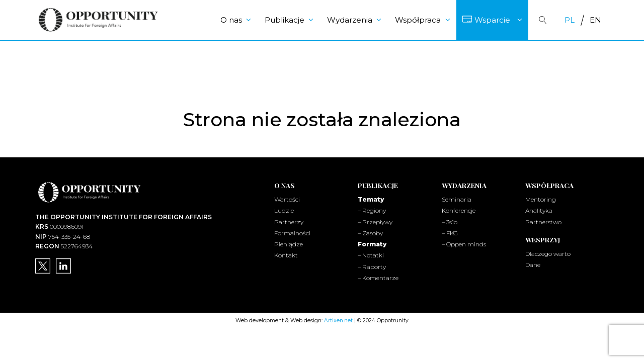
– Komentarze (378, 278)
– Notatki (371, 255)
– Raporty (372, 267)
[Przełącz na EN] (595, 20)
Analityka (539, 210)
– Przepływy (375, 222)
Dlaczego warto (548, 254)
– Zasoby (370, 233)
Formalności (292, 233)
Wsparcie (492, 20)
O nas (231, 20)
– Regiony (372, 210)
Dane (533, 265)
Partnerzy (289, 222)
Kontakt (286, 255)
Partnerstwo (543, 222)
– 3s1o (450, 222)
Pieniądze (289, 244)
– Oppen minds (464, 244)
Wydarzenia (350, 20)
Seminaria (457, 199)
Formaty (372, 244)
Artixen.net (338, 321)
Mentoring (541, 199)
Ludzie (284, 210)
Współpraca (418, 20)
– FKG (450, 233)
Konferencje (459, 210)
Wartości (287, 199)
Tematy (371, 199)
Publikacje (285, 20)
